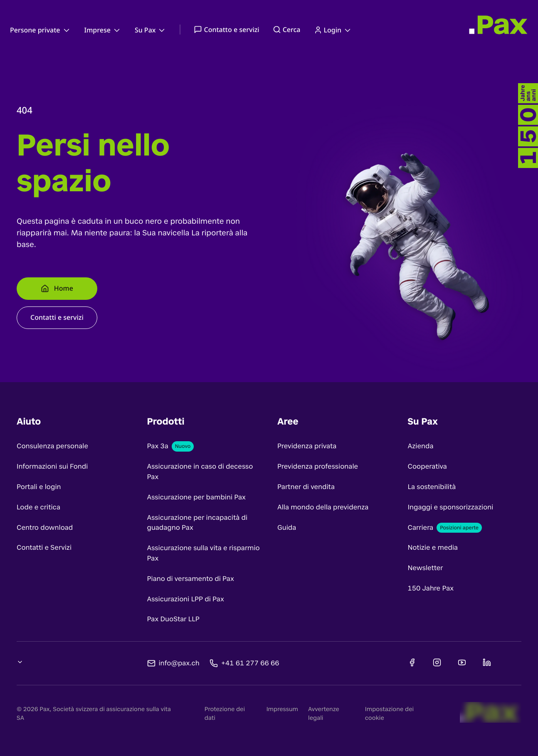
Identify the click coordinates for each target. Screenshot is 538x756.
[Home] (57, 289)
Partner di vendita (306, 487)
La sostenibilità (432, 487)
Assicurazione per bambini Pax (196, 497)
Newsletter (426, 568)
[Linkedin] (487, 662)
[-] (528, 126)
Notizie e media (433, 547)
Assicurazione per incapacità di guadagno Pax (197, 523)
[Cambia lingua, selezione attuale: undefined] (20, 662)
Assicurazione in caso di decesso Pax (200, 472)
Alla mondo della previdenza (323, 507)
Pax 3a (158, 446)
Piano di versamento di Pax (191, 579)
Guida (287, 527)
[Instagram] (437, 662)
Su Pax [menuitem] (151, 30)
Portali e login (39, 487)
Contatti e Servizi (44, 547)
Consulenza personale (52, 446)
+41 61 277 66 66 (250, 663)
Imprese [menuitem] (103, 30)
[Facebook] (412, 662)
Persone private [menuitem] (41, 30)
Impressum (282, 709)
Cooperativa (427, 466)
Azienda (421, 446)
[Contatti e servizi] (57, 318)
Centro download (45, 527)
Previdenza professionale (318, 466)
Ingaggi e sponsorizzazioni (451, 507)
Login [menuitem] (333, 30)
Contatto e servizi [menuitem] (226, 30)
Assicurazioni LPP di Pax (186, 599)
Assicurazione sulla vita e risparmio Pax (204, 553)
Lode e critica (38, 507)
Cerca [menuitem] (287, 30)
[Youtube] (462, 662)
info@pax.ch (179, 663)
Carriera (421, 527)
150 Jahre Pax (431, 588)
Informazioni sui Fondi (52, 466)
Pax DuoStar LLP (173, 619)
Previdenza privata (307, 446)
